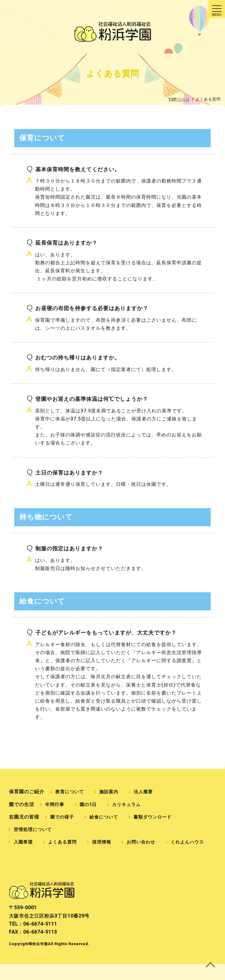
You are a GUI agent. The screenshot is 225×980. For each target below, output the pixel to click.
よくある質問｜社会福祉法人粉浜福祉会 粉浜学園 (112, 32)
